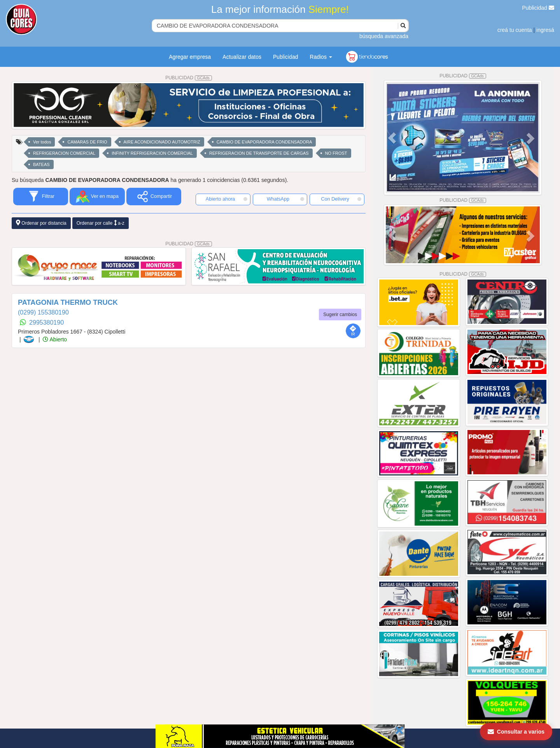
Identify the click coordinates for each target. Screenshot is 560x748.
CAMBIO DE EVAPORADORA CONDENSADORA (264, 142)
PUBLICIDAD (189, 78)
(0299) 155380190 (43, 312)
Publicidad (538, 8)
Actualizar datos (242, 57)
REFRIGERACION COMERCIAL (64, 153)
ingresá (545, 30)
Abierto (55, 339)
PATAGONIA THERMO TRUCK (68, 302)
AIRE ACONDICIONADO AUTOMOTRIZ (162, 142)
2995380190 (46, 322)
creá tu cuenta (515, 30)
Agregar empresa (190, 57)
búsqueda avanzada (384, 36)
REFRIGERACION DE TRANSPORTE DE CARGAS (259, 153)
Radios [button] (321, 57)
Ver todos (42, 142)
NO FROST (336, 153)
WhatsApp (285, 199)
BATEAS (41, 164)
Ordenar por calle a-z (101, 223)
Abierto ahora (227, 199)
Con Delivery (341, 199)
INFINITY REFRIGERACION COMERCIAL (152, 153)
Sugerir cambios (340, 315)
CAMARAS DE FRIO (87, 142)
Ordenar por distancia (41, 223)
